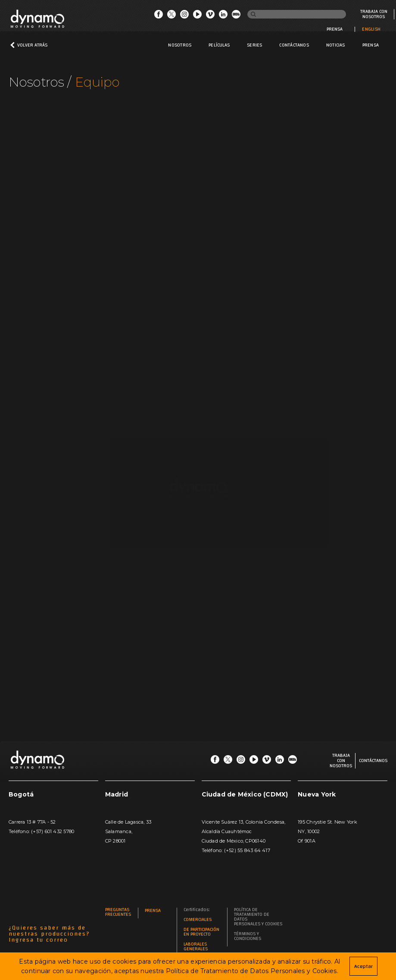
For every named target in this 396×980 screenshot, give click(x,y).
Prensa (335, 29)
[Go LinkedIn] (223, 16)
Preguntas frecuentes (118, 912)
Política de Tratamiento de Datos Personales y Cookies (258, 917)
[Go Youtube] (197, 16)
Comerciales (198, 920)
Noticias (336, 45)
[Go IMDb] (236, 16)
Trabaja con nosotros (374, 14)
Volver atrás (32, 45)
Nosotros (180, 45)
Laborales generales (196, 947)
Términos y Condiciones (248, 936)
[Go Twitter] (171, 16)
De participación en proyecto (201, 932)
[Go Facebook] (159, 16)
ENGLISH (371, 29)
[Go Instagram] (184, 16)
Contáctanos (294, 45)
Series (254, 45)
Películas (219, 45)
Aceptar (363, 966)
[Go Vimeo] (210, 16)
